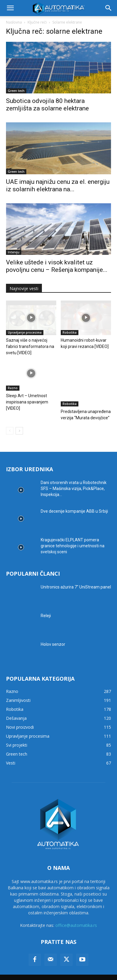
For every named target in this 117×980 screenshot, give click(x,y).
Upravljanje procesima (25, 332)
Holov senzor (53, 635)
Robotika (70, 332)
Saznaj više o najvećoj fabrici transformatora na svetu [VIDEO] (30, 346)
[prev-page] (10, 421)
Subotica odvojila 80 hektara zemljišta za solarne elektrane (47, 105)
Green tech (16, 91)
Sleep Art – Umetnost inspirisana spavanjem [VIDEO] (27, 402)
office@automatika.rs (76, 916)
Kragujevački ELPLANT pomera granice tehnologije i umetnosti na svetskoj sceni (73, 536)
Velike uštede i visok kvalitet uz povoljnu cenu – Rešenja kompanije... (57, 266)
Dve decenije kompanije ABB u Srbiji (74, 502)
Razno (13, 388)
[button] (10, 8)
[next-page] (19, 421)
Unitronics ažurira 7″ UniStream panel (76, 577)
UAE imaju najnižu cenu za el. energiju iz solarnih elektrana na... (58, 185)
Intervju (14, 252)
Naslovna (14, 22)
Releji (46, 606)
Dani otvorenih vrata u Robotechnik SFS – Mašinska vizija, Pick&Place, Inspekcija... (74, 479)
